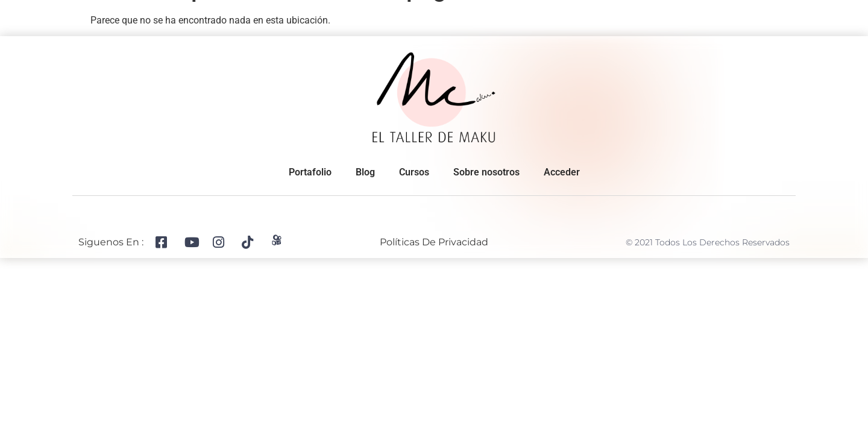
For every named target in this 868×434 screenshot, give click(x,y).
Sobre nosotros (148, 14)
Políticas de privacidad (434, 244)
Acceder (562, 175)
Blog (656, 14)
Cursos (607, 14)
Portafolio (227, 14)
